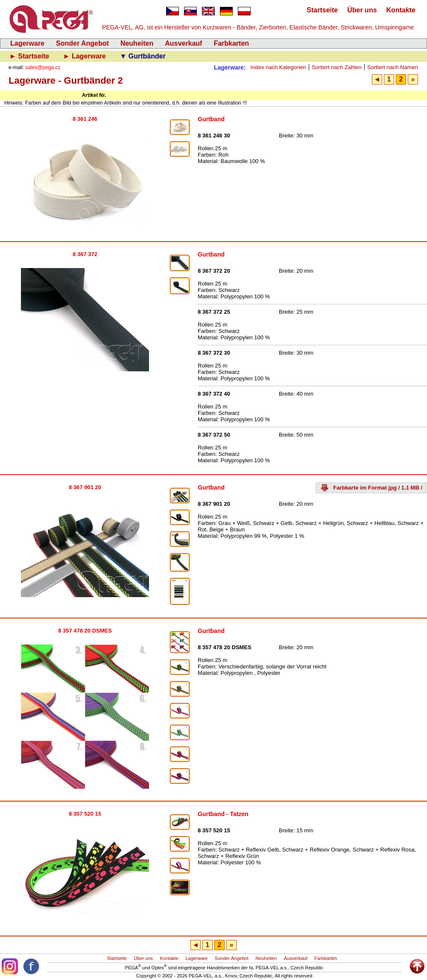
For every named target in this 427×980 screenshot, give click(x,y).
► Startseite (30, 56)
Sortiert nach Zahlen (337, 67)
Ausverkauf (183, 43)
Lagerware (27, 43)
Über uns (362, 10)
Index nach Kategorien (278, 67)
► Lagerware (86, 56)
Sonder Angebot (82, 43)
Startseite (322, 10)
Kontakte (401, 10)
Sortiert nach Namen (393, 67)
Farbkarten (231, 43)
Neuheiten (137, 43)
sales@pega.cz (43, 67)
